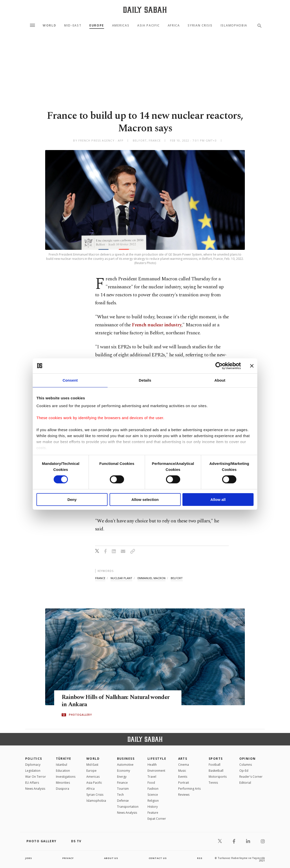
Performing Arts (189, 789)
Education (63, 771)
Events (183, 777)
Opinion (248, 759)
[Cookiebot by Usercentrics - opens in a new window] (219, 366)
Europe (97, 26)
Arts (183, 759)
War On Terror (36, 777)
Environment (156, 771)
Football (215, 765)
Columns (246, 765)
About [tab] (220, 380)
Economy (124, 771)
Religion (153, 801)
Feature (153, 813)
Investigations (66, 777)
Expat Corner (157, 819)
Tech (120, 795)
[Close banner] (252, 366)
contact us (158, 858)
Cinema (184, 765)
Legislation (33, 771)
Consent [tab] (70, 380)
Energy (122, 777)
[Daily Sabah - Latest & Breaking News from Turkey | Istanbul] (145, 10)
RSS (200, 858)
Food (151, 783)
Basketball (216, 771)
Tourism (123, 789)
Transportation (128, 807)
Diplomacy (33, 765)
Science (153, 795)
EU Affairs (32, 783)
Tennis (213, 783)
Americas (121, 26)
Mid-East (73, 26)
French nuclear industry (157, 325)
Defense (123, 801)
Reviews (184, 795)
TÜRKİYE (64, 759)
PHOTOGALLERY (80, 715)
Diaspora (63, 789)
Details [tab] (145, 380)
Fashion (153, 789)
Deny (72, 500)
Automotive (125, 765)
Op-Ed (244, 771)
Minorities (63, 783)
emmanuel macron (151, 578)
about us (111, 858)
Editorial (245, 783)
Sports (216, 759)
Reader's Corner (251, 777)
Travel (152, 777)
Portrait (184, 783)
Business (126, 759)
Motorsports (218, 777)
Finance (122, 783)
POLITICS (34, 759)
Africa (174, 26)
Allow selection (145, 500)
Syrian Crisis (200, 26)
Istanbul (62, 765)
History (153, 807)
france (100, 578)
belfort (177, 578)
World (49, 26)
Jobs (29, 858)
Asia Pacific (148, 26)
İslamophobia (96, 801)
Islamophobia (234, 26)
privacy (68, 858)
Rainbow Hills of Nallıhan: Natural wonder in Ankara (108, 701)
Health (152, 765)
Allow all (218, 500)
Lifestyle (157, 759)
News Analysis (35, 789)
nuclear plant (121, 578)
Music (182, 771)
